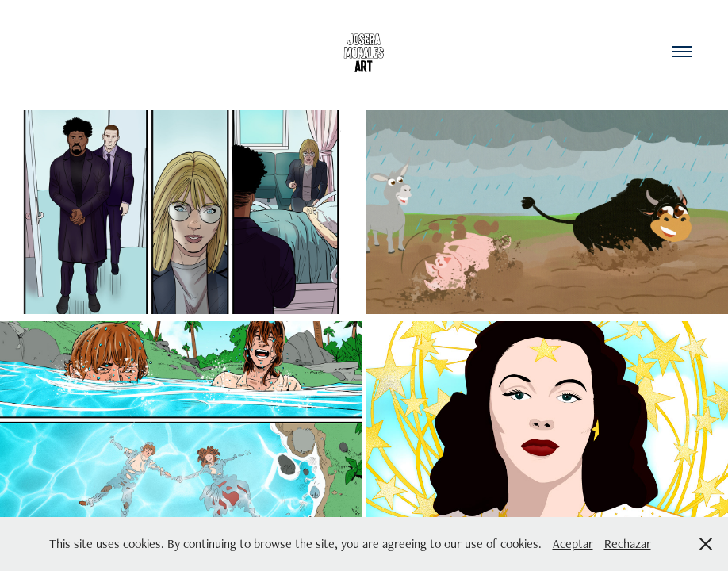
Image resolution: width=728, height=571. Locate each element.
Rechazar (628, 544)
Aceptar (573, 544)
